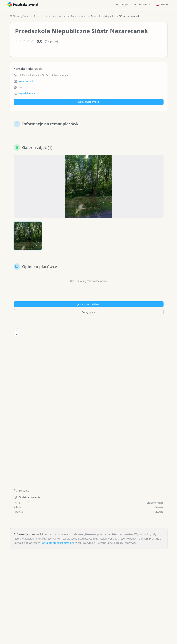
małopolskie (59, 16)
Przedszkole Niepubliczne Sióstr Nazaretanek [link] (115, 16)
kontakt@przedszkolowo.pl (57, 543)
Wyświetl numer (28, 93)
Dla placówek (143, 5)
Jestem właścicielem (89, 304)
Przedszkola (40, 16)
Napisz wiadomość (88, 102)
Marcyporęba (78, 16)
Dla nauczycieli (123, 5)
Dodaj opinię (88, 312)
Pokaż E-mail (26, 81)
